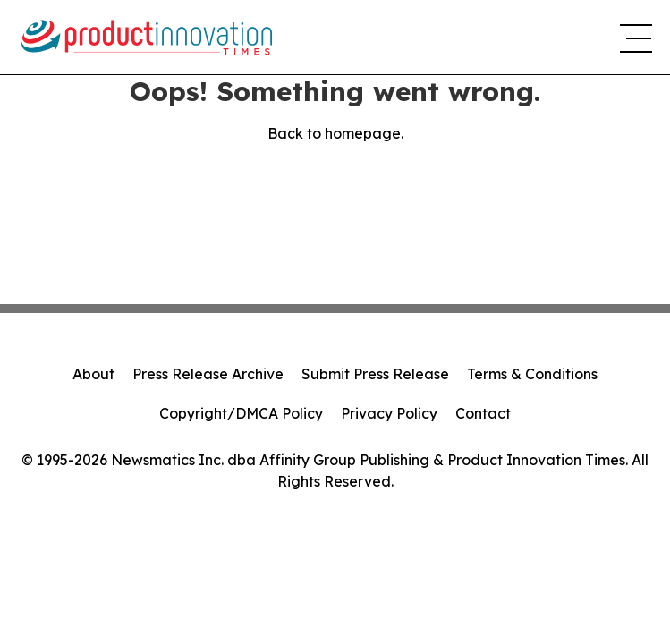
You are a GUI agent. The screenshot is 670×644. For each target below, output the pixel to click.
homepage (363, 133)
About (93, 374)
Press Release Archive (208, 374)
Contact (483, 413)
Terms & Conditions (532, 374)
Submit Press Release (375, 374)
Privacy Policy (389, 413)
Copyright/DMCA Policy (241, 413)
